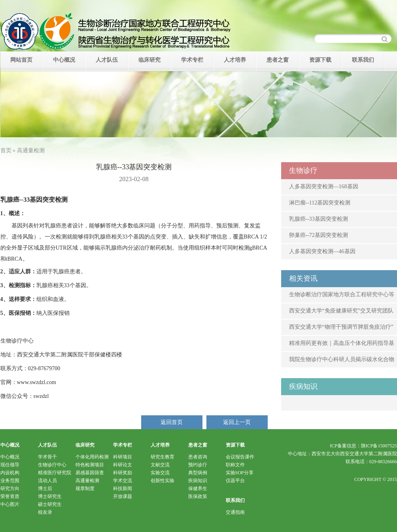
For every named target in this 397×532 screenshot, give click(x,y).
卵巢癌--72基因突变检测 (319, 235)
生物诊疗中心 (52, 465)
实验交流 (160, 473)
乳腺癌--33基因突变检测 (319, 219)
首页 (6, 151)
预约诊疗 (198, 465)
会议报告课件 (240, 457)
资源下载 (320, 60)
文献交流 (160, 465)
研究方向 (10, 488)
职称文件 (235, 465)
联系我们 (363, 60)
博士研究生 (50, 496)
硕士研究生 (50, 504)
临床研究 (149, 60)
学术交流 (123, 481)
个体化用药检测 (92, 457)
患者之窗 (278, 60)
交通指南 (235, 512)
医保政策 (198, 496)
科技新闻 (123, 488)
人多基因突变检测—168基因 (324, 186)
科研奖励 (123, 473)
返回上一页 (237, 422)
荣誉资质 (10, 496)
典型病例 (198, 473)
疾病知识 (198, 481)
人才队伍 (107, 60)
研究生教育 (163, 457)
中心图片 (10, 504)
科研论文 (123, 465)
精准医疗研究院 (55, 473)
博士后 (45, 488)
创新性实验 (163, 481)
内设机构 (10, 473)
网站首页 (21, 60)
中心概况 (64, 60)
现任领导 (10, 465)
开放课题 (123, 496)
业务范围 (10, 481)
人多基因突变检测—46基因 (322, 251)
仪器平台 (235, 481)
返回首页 (172, 422)
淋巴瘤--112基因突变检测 (320, 203)
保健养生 (198, 488)
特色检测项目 (90, 465)
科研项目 (123, 457)
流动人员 (47, 481)
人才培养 (235, 60)
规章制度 (85, 488)
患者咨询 (198, 457)
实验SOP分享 (240, 473)
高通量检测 (87, 481)
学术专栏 (192, 60)
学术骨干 (47, 457)
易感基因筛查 (90, 473)
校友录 (45, 512)
